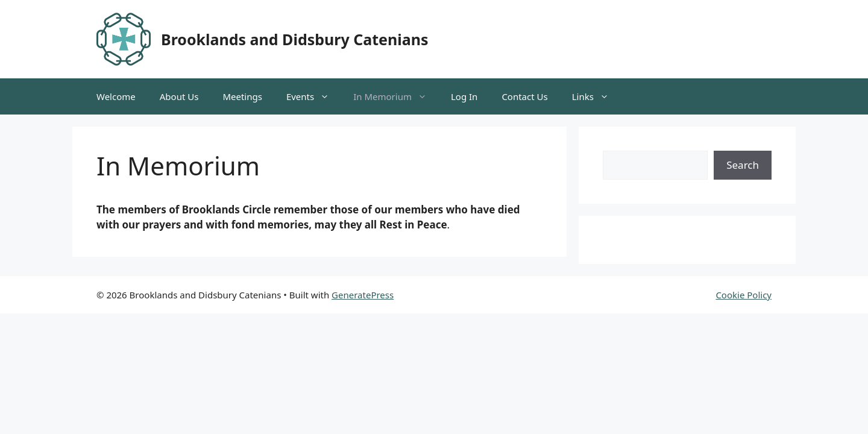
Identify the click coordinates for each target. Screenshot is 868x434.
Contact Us (524, 96)
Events (314, 96)
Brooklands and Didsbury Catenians (295, 39)
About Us (179, 96)
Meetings (242, 96)
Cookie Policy (744, 295)
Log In (464, 96)
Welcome (116, 96)
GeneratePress (363, 295)
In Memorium (396, 96)
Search (743, 165)
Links (596, 96)
